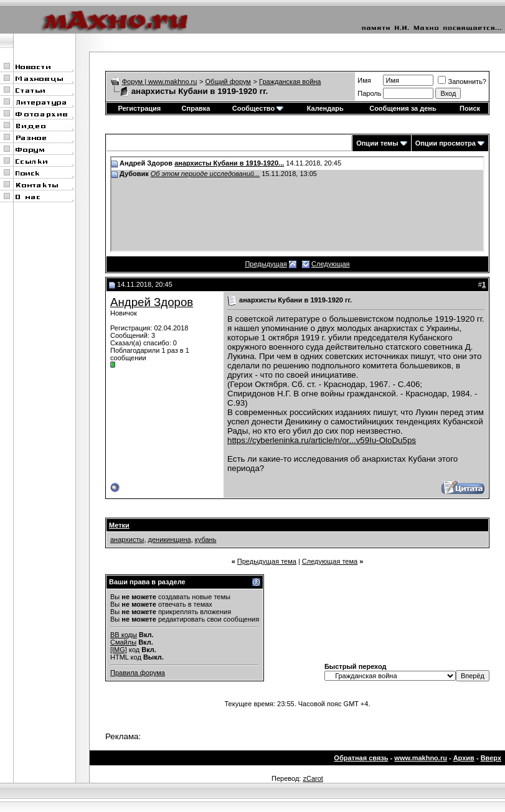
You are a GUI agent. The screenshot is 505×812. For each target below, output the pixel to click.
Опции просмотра (446, 143)
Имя (364, 80)
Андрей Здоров (152, 302)
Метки (119, 525)
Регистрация (139, 108)
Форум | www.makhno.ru (160, 82)
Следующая (331, 264)
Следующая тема (330, 561)
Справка (196, 108)
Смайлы (123, 642)
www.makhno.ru (421, 758)
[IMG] (119, 650)
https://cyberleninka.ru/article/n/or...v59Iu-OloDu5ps (322, 440)
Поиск (470, 108)
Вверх (491, 758)
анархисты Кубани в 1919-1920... (229, 163)
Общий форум (228, 82)
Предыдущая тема (267, 561)
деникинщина (170, 539)
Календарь (325, 108)
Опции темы (377, 143)
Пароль (369, 93)
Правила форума (138, 673)
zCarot (313, 778)
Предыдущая (266, 264)
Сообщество (258, 108)
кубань (206, 539)
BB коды (124, 635)
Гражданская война (290, 82)
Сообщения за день (403, 108)
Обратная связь (361, 758)
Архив (464, 758)
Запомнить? (462, 82)
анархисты (127, 539)
